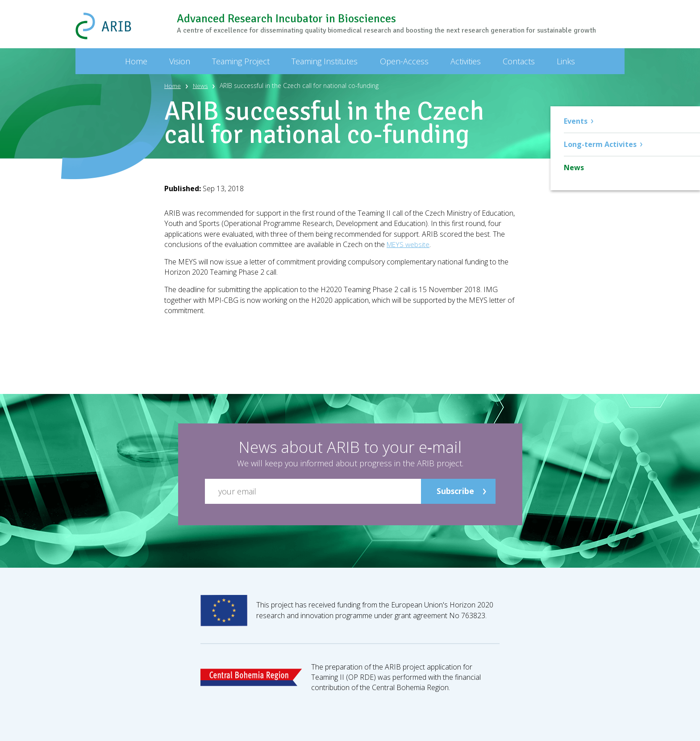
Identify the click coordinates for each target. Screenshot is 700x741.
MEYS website (409, 244)
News (202, 86)
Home (173, 86)
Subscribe (455, 491)
